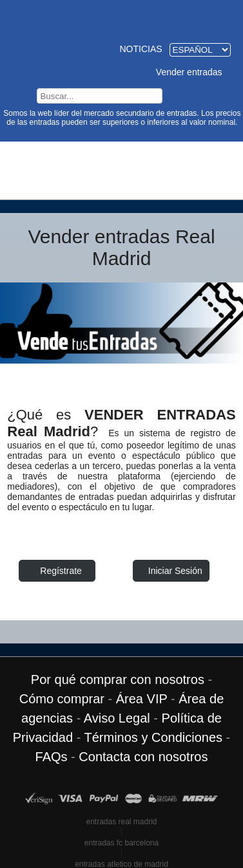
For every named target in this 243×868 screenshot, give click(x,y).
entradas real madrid (121, 821)
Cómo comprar (62, 698)
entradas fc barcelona (121, 842)
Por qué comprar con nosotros (118, 679)
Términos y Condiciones (154, 737)
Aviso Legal (117, 717)
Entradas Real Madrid (122, 18)
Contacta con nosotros (143, 756)
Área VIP (142, 698)
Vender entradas (189, 71)
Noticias (141, 48)
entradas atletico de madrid (121, 863)
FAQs (52, 756)
